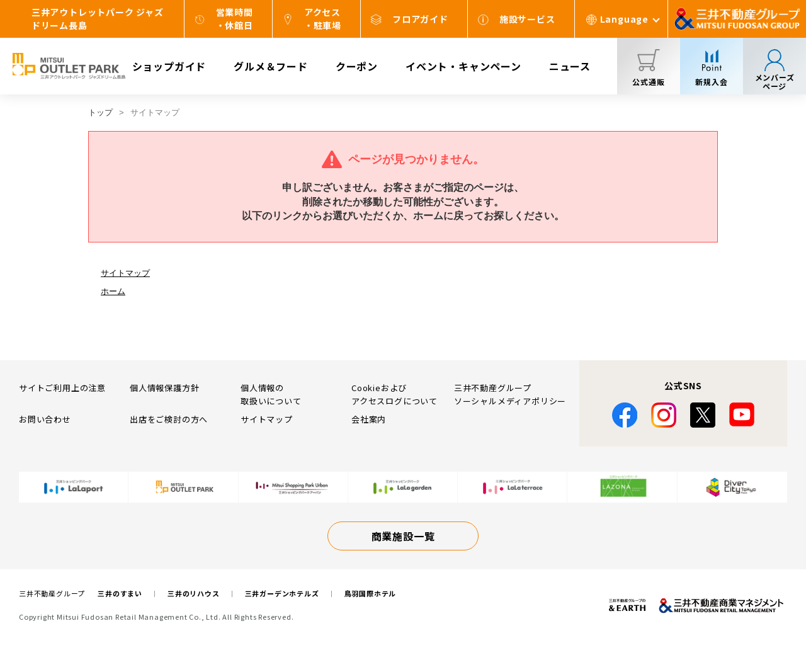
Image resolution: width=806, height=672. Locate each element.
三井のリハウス (194, 593)
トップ (100, 112)
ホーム (113, 291)
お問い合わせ (45, 419)
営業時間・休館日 (235, 19)
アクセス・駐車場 (323, 19)
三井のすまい (120, 593)
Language (624, 19)
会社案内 (369, 419)
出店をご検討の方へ (169, 419)
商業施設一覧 (403, 536)
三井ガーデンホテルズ (282, 593)
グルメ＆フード (271, 66)
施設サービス (527, 19)
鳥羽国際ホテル (371, 593)
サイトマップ (125, 273)
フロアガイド (420, 19)
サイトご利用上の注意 (62, 388)
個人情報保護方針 (164, 388)
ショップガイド (169, 66)
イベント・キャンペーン (463, 66)
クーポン (357, 66)
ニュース (570, 66)
